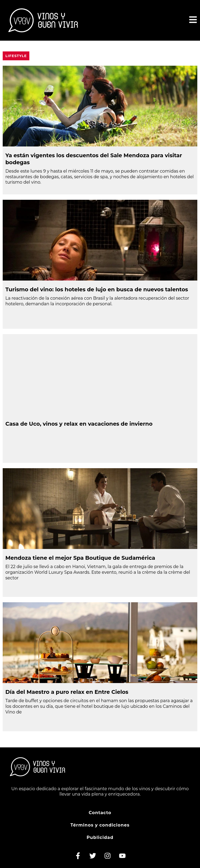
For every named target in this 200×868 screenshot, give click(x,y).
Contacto (100, 813)
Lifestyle (16, 56)
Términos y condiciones (100, 825)
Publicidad (100, 837)
